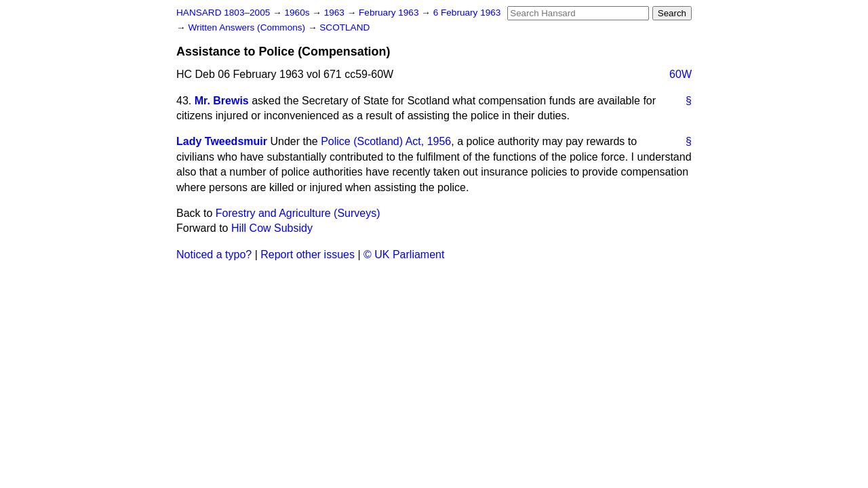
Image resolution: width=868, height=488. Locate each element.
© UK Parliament (404, 255)
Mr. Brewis (222, 101)
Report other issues (308, 255)
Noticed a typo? (214, 255)
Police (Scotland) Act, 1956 (386, 141)
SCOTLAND (344, 27)
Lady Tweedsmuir (222, 141)
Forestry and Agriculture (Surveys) (298, 213)
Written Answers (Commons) (248, 27)
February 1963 (390, 13)
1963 (336, 13)
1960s (298, 13)
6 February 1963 (467, 13)
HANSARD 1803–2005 (223, 13)
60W (680, 74)
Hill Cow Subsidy (272, 228)
